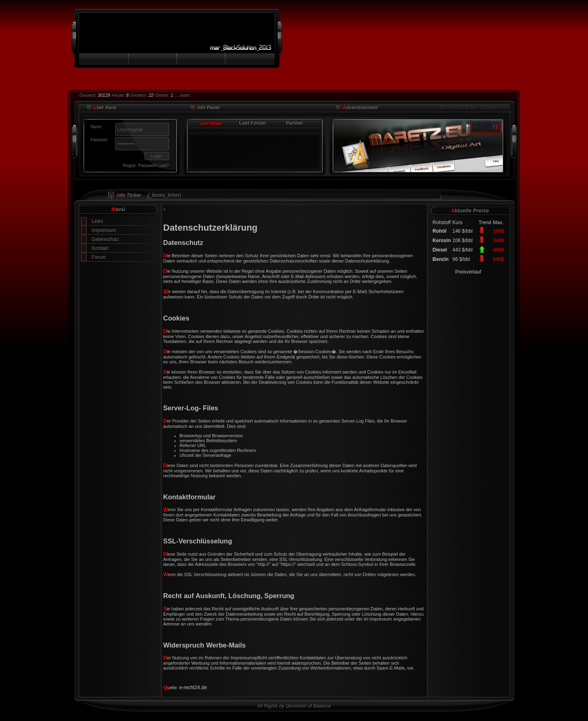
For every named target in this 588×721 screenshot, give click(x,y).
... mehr (182, 95)
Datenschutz (106, 239)
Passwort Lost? (153, 165)
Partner (294, 123)
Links (98, 221)
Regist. (130, 165)
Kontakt (100, 248)
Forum (99, 257)
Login (157, 156)
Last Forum (253, 123)
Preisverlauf (468, 272)
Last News (210, 123)
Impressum (104, 230)
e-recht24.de (193, 688)
